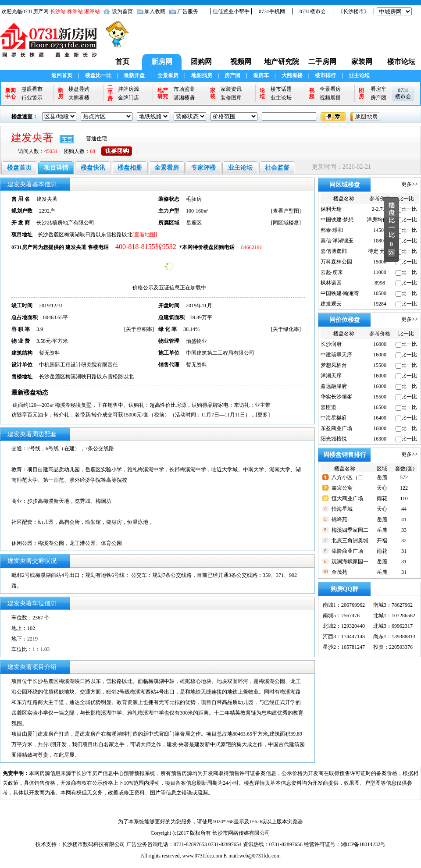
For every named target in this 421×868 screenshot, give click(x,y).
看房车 (261, 75)
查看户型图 (286, 211)
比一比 (409, 209)
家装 (213, 93)
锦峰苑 (339, 519)
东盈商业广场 (336, 428)
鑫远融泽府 (334, 386)
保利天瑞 (331, 209)
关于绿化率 (286, 329)
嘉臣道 (328, 407)
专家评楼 (203, 168)
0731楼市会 (313, 11)
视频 (312, 93)
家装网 (362, 62)
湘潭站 (92, 11)
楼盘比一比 (98, 75)
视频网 (241, 62)
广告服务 (188, 11)
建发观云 (331, 304)
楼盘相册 (130, 168)
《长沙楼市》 (353, 11)
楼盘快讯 (93, 168)
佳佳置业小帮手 (231, 11)
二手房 (110, 93)
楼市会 (403, 96)
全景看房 (168, 75)
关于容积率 (139, 329)
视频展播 (330, 98)
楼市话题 (281, 89)
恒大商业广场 (347, 498)
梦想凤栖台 (334, 365)
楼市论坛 (401, 62)
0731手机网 (272, 11)
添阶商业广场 (347, 551)
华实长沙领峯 (336, 397)
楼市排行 (325, 75)
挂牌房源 (128, 89)
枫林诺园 (331, 283)
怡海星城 (342, 509)
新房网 (162, 62)
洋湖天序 (331, 376)
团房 (361, 93)
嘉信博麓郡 (334, 251)
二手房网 (322, 62)
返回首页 (62, 75)
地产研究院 (282, 62)
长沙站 (58, 11)
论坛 (262, 93)
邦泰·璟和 (332, 230)
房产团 (232, 75)
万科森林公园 (336, 262)
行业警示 (32, 98)
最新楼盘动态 (30, 393)
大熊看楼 (292, 75)
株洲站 (75, 11)
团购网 (201, 62)
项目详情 (56, 168)
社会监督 (277, 168)
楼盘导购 (79, 89)
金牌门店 (128, 98)
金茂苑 (339, 572)
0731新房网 (51, 44)
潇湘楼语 (184, 98)
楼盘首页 (19, 168)
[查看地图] (145, 235)
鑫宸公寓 (342, 488)
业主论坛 (359, 75)
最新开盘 (134, 75)
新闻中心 (11, 93)
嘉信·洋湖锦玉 (337, 241)
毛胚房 (194, 199)
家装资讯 (231, 89)
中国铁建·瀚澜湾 (340, 293)
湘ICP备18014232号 (363, 844)
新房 (61, 93)
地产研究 (163, 93)
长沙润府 (331, 344)
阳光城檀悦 (334, 439)
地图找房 (202, 75)
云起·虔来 (332, 272)
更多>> (410, 184)
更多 (263, 415)
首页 (122, 62)
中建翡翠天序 (336, 355)
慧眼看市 (32, 89)
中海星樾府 (334, 418)
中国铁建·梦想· (338, 220)
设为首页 (122, 11)
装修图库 (231, 98)
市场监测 (184, 89)
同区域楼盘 (286, 223)
